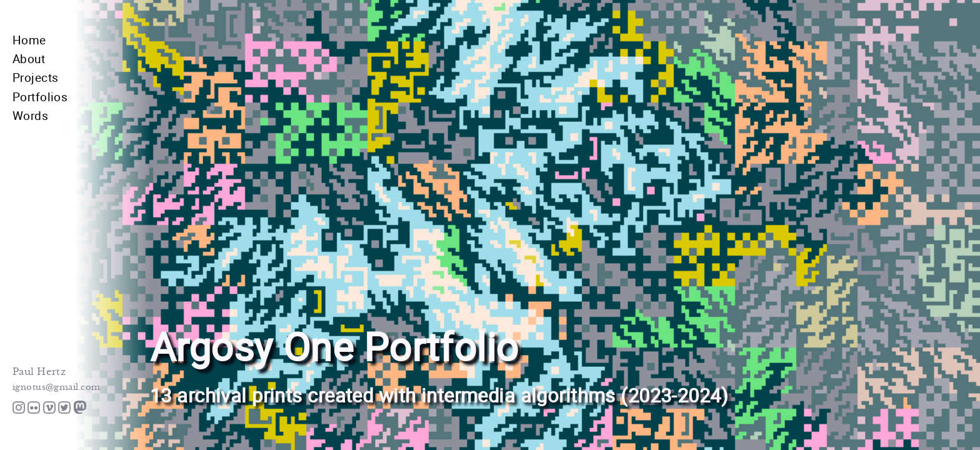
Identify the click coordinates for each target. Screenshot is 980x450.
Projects (35, 77)
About (29, 58)
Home (29, 40)
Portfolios (40, 97)
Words (30, 115)
